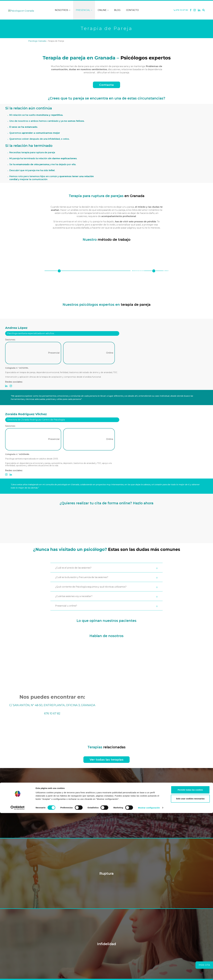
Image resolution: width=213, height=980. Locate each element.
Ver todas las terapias (107, 760)
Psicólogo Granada (37, 41)
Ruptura (106, 873)
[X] (195, 10)
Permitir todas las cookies (190, 957)
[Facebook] (191, 10)
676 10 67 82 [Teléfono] (181, 10)
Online (103, 10)
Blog (117, 10)
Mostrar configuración (149, 975)
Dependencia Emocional (106, 803)
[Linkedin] (199, 10)
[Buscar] (204, 10)
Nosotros (63, 10)
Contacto (132, 10)
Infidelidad (107, 944)
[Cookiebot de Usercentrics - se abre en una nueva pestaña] (18, 975)
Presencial (84, 10)
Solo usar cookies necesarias (190, 966)
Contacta (106, 85)
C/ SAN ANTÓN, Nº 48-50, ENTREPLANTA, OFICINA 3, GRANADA (52, 705)
